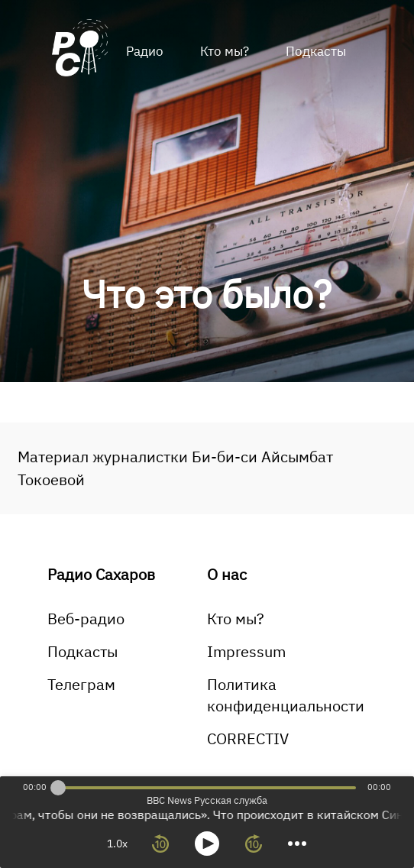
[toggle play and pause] (207, 844)
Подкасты (316, 51)
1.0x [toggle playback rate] (117, 844)
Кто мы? (225, 51)
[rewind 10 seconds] (160, 844)
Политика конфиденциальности (286, 695)
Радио (145, 51)
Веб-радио (86, 619)
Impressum (246, 651)
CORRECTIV (248, 738)
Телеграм (81, 684)
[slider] (58, 788)
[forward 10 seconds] (254, 844)
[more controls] (297, 844)
